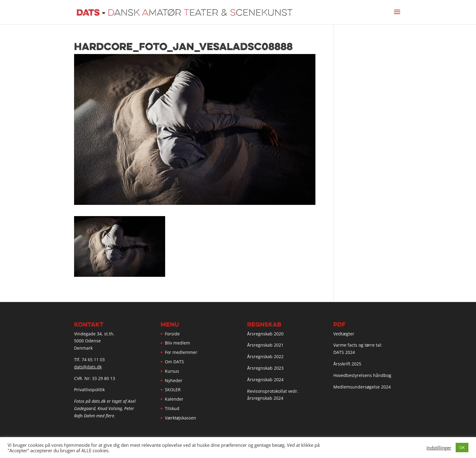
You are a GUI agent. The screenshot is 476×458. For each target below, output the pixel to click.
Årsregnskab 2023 (265, 368)
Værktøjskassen (180, 418)
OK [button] (462, 447)
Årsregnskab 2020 (265, 334)
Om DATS (174, 362)
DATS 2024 (344, 352)
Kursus (172, 371)
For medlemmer (181, 352)
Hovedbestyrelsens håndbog (362, 375)
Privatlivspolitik (89, 390)
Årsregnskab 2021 (265, 345)
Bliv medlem (177, 343)
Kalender (174, 399)
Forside (172, 334)
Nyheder (174, 380)
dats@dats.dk (88, 367)
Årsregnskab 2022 (265, 356)
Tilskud (172, 408)
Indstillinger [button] (439, 448)
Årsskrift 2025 (347, 364)
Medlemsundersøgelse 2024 (362, 387)
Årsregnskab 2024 (265, 380)
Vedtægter (344, 334)
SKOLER (173, 390)
